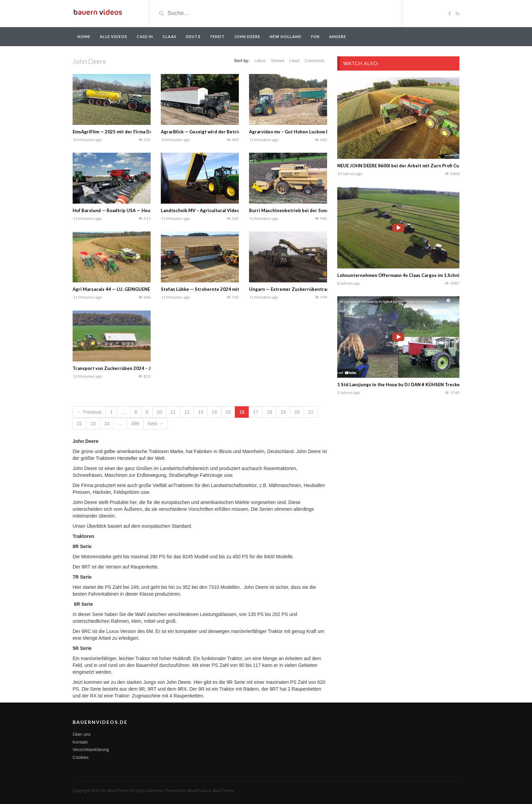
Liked (294, 61)
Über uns (82, 734)
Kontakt (80, 742)
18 (269, 412)
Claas (169, 36)
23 (93, 424)
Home (84, 36)
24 (107, 424)
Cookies (81, 757)
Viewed (277, 61)
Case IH (145, 36)
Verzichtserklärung (91, 750)
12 (187, 412)
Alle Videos (113, 36)
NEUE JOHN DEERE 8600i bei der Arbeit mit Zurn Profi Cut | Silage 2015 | (415, 166)
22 (79, 424)
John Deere (247, 36)
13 (201, 412)
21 (311, 412)
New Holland (286, 36)
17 (256, 412)
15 (228, 412)
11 (173, 412)
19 (283, 412)
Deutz (193, 36)
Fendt (217, 36)
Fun (315, 36)
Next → (156, 424)
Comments (315, 61)
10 (159, 412)
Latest (260, 61)
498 (135, 424)
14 (214, 412)
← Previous (89, 412)
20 (297, 412)
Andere (338, 36)
